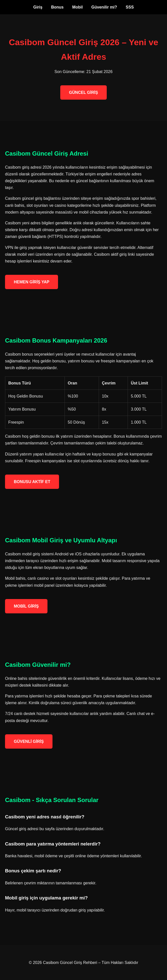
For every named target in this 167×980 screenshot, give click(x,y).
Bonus (57, 7)
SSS (130, 7)
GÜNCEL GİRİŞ (83, 92)
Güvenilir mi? (104, 7)
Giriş (38, 7)
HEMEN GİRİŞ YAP (32, 282)
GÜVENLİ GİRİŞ (29, 741)
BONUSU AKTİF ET (32, 482)
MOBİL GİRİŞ (26, 606)
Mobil (78, 7)
